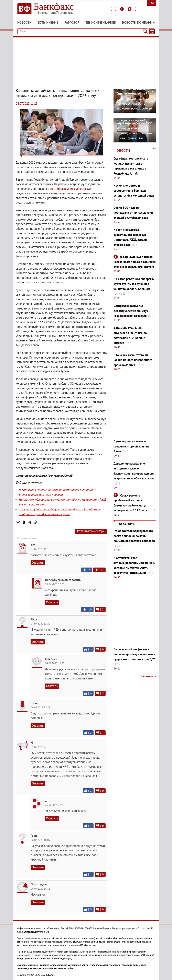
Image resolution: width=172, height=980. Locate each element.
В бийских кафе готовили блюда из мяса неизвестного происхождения (133, 360)
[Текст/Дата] (152, 31)
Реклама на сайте (63, 968)
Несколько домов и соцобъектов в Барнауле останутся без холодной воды (134, 190)
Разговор (72, 22)
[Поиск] (145, 31)
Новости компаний (138, 22)
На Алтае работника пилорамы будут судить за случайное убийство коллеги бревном (134, 284)
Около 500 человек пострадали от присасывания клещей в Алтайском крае (133, 213)
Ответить (38, 563)
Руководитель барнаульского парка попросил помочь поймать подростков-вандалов (134, 536)
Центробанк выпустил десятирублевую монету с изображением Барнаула (131, 311)
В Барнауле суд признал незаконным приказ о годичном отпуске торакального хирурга (135, 262)
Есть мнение (48, 22)
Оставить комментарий (91, 531)
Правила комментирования (105, 965)
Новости (24, 22)
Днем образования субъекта (67, 189)
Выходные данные (27, 965)
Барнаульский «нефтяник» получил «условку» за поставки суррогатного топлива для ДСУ (134, 654)
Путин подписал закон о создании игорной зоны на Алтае (131, 446)
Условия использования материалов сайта (64, 965)
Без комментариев (101, 22)
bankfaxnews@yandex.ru (35, 932)
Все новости (148, 676)
